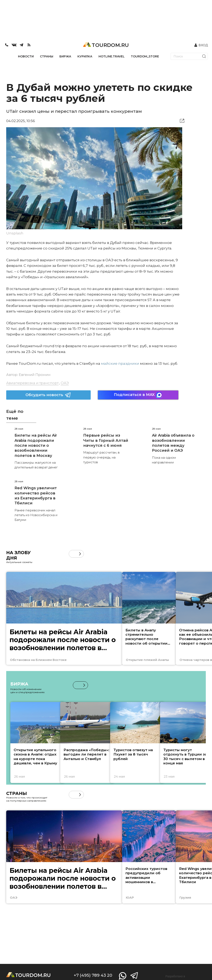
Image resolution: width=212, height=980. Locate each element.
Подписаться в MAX (138, 395)
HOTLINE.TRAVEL (112, 56)
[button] (80, 554)
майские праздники (120, 363)
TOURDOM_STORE (145, 56)
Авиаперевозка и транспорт (32, 383)
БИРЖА (65, 56)
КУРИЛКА (85, 56)
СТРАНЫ (47, 56)
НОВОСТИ (26, 56)
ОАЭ (65, 383)
